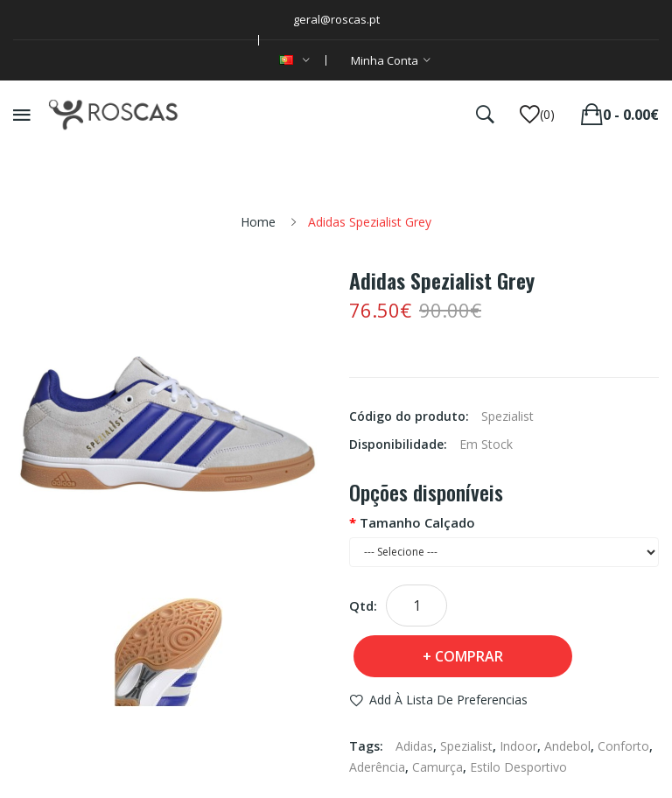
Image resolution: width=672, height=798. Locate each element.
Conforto (623, 746)
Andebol (567, 746)
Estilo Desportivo (518, 767)
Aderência (377, 767)
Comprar (469, 656)
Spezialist (466, 746)
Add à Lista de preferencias (448, 700)
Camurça (437, 767)
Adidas (414, 746)
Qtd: (363, 605)
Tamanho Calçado (417, 522)
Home (258, 222)
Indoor (518, 746)
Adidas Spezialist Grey (370, 222)
